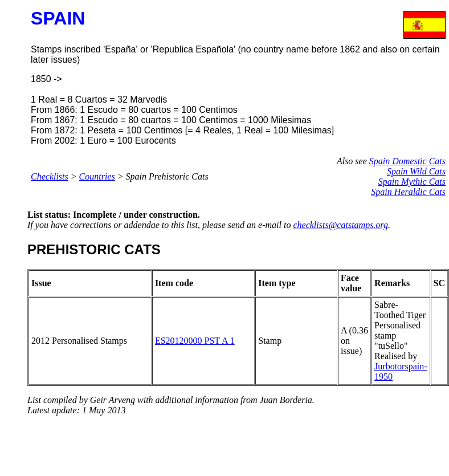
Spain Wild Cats (416, 171)
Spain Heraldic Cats (408, 192)
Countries (97, 176)
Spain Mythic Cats (412, 182)
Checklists (50, 176)
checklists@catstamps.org (340, 225)
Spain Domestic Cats (407, 161)
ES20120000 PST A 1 (195, 341)
